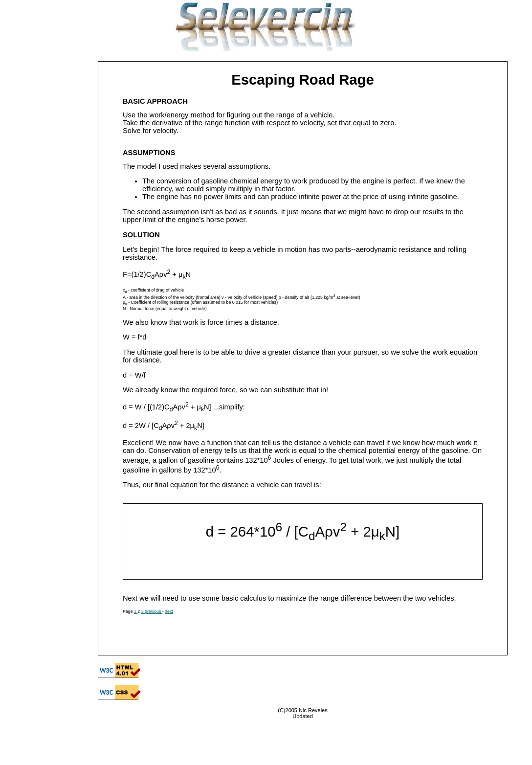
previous (154, 611)
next (169, 611)
